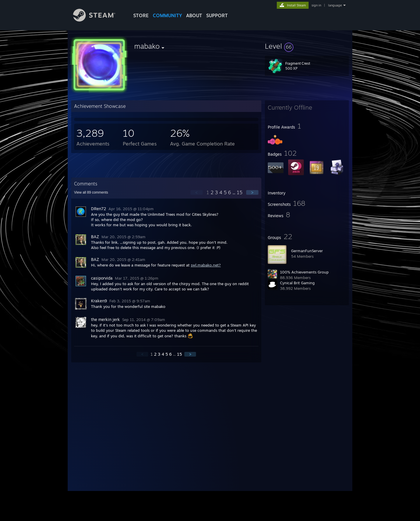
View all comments (91, 192)
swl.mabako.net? (206, 265)
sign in (316, 5)
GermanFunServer (307, 251)
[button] (307, 46)
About (194, 15)
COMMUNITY (167, 15)
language (335, 5)
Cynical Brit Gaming (297, 283)
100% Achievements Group (304, 272)
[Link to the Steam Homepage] (99, 20)
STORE (141, 15)
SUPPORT (217, 15)
